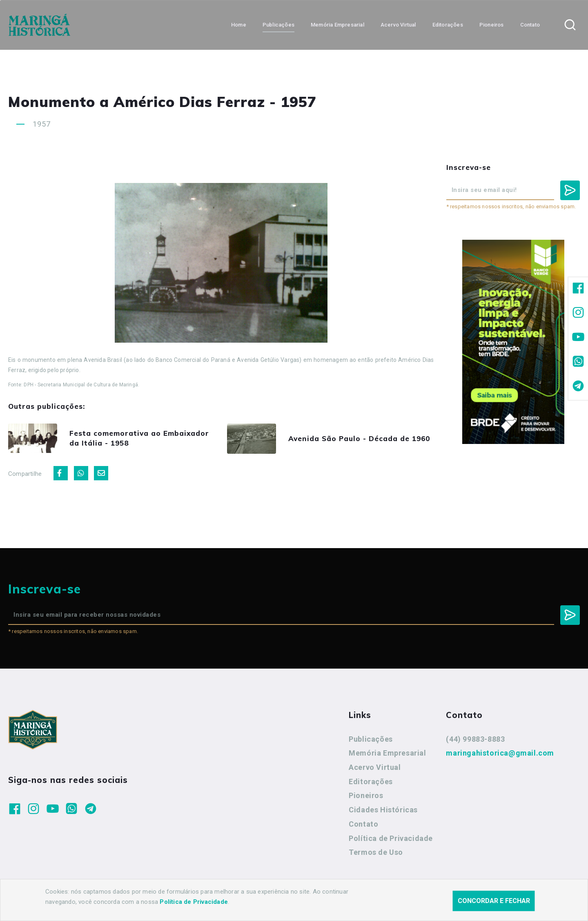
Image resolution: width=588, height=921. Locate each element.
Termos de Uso (376, 852)
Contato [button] (530, 25)
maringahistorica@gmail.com (500, 753)
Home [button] (239, 25)
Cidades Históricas (383, 810)
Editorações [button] (448, 25)
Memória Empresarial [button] (337, 25)
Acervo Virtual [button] (398, 25)
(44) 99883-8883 (475, 739)
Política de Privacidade (391, 838)
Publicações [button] (278, 25)
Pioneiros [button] (492, 25)
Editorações (371, 782)
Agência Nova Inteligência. (255, 904)
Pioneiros (366, 795)
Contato (363, 824)
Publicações (371, 739)
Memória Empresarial (387, 753)
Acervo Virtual (375, 767)
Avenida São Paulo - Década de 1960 (359, 438)
